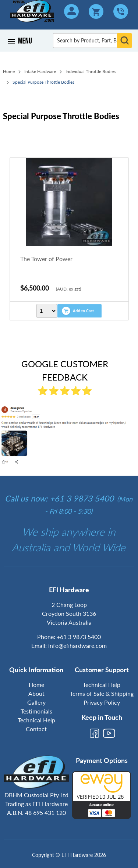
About (36, 693)
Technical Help (36, 720)
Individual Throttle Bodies (91, 71)
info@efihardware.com (77, 645)
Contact (36, 729)
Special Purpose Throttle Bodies (43, 82)
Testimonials (36, 711)
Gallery (36, 702)
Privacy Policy (102, 702)
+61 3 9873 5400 (79, 637)
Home (9, 71)
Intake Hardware (40, 71)
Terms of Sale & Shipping (102, 693)
